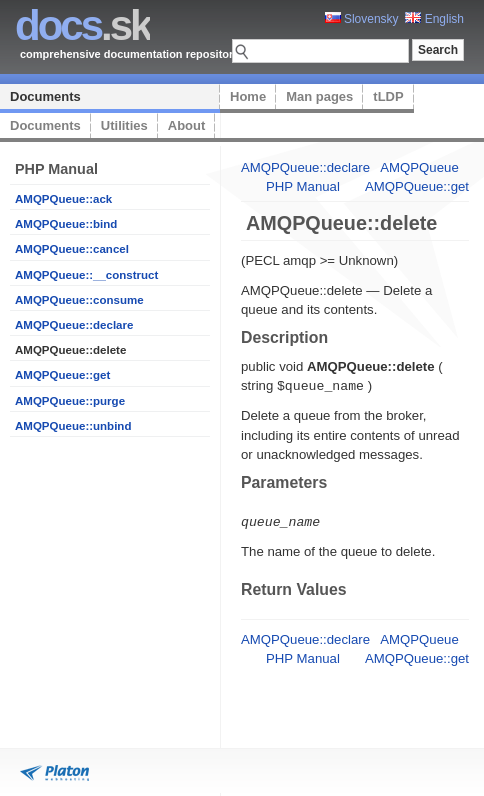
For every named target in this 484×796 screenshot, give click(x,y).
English (434, 19)
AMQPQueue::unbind (73, 426)
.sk (82, 25)
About (187, 125)
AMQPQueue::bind (66, 224)
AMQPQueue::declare (74, 325)
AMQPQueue (419, 167)
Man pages (319, 96)
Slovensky (362, 19)
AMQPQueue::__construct (86, 275)
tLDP (388, 96)
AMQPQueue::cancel (72, 249)
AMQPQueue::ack (63, 199)
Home (248, 96)
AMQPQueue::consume (79, 300)
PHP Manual (303, 186)
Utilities (124, 125)
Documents (45, 96)
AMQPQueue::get (62, 375)
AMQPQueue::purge (70, 401)
